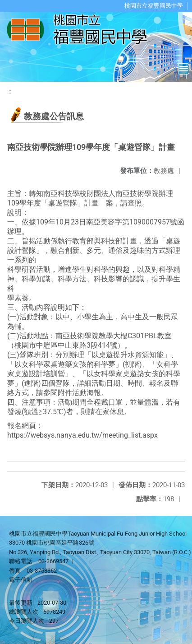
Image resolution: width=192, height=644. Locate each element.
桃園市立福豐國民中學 (154, 6)
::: (9, 91)
